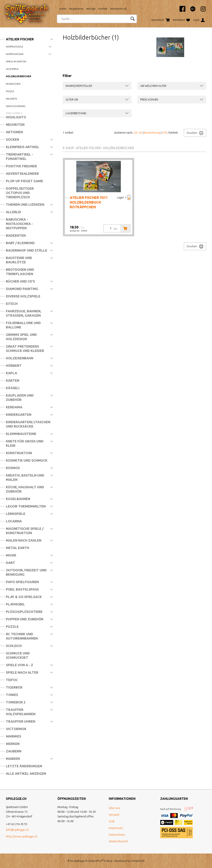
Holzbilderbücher (19, 76)
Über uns (114, 808)
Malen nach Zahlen (24, 540)
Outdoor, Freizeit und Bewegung (26, 572)
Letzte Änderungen (24, 766)
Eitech (12, 304)
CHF (165, 133)
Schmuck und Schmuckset (18, 655)
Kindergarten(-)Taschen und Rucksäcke (28, 424)
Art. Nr (138, 133)
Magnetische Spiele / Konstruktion (25, 531)
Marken (13, 759)
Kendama (14, 407)
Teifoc (12, 680)
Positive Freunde (21, 166)
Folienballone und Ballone (23, 325)
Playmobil (15, 604)
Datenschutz (117, 835)
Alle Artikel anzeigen (26, 773)
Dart (10, 563)
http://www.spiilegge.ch (22, 836)
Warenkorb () (118, 9)
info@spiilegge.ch (17, 830)
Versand (114, 815)
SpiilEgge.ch (81, 861)
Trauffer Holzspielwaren (21, 712)
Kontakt (103, 9)
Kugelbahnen (18, 499)
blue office (96, 861)
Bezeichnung (152, 133)
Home (63, 9)
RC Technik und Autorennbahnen (22, 636)
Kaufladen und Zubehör (20, 397)
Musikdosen (13, 84)
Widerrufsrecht (118, 841)
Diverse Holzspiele (23, 296)
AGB (112, 821)
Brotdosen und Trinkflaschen (20, 272)
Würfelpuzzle (14, 47)
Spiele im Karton (16, 61)
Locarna (14, 521)
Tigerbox (14, 687)
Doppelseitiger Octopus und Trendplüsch (20, 193)
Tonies (12, 695)
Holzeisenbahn (20, 358)
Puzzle (10, 91)
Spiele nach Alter (22, 672)
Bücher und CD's (20, 281)
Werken (13, 744)
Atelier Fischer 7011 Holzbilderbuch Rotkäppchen (89, 202)
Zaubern (14, 751)
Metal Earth (18, 548)
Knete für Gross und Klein (25, 443)
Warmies (14, 736)
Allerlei (14, 212)
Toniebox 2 (16, 702)
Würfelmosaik (15, 54)
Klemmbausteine (21, 434)
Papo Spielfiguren (22, 582)
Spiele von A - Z (19, 665)
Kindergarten (19, 415)
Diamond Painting (22, 289)
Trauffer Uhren (21, 721)
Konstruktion (19, 453)
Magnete (11, 99)
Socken (12, 139)
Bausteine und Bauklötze (19, 260)
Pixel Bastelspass (22, 589)
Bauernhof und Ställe (27, 250)
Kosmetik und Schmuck (27, 460)
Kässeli (13, 388)
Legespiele (12, 69)
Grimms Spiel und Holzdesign (21, 337)
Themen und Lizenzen (25, 204)
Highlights (16, 117)
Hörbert (14, 366)
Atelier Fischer (20, 39)
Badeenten (16, 235)
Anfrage (91, 9)
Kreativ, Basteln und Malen (25, 477)
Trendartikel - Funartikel (19, 156)
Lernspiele (16, 514)
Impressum (116, 828)
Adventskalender (22, 174)
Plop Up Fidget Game (24, 181)
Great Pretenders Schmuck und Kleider (25, 348)
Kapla (11, 373)
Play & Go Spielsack (24, 597)
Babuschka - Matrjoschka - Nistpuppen (19, 224)
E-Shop (68, 148)
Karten (13, 380)
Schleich (14, 646)
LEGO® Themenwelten (26, 506)
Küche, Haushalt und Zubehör (25, 489)
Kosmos (13, 468)
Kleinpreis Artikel (23, 147)
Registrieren (76, 9)
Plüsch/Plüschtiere (24, 612)
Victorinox (16, 729)
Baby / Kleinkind (20, 243)
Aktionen (14, 132)
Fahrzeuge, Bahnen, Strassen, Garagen (24, 313)
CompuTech (138, 861)
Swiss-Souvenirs (16, 106)
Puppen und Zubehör (25, 619)
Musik (11, 555)
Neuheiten (15, 125)
